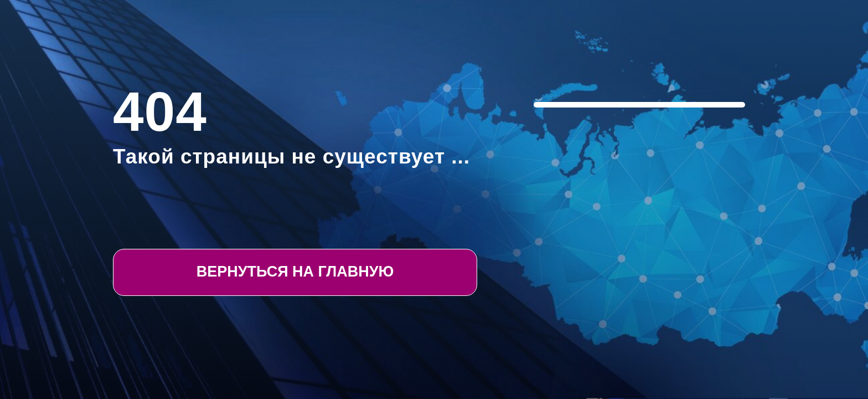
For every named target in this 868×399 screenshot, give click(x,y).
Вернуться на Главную (295, 272)
